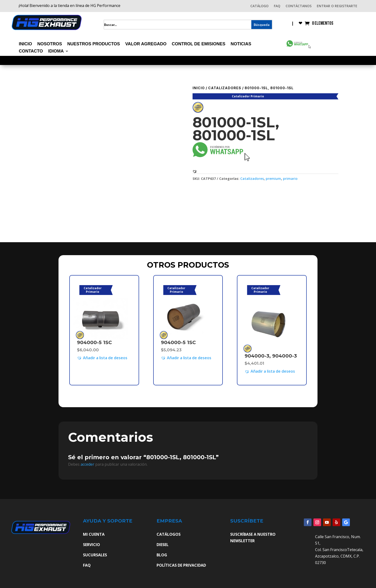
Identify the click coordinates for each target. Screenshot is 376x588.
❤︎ (300, 24)
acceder (87, 464)
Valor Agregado (146, 44)
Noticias (241, 44)
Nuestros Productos (94, 44)
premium (273, 179)
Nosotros (50, 44)
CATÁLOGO (259, 6)
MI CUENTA (94, 534)
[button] (195, 171)
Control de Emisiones (199, 44)
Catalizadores (225, 88)
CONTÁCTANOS (299, 6)
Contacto (31, 51)
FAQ (277, 6)
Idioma (56, 51)
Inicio (25, 44)
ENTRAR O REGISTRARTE (337, 6)
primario (290, 179)
